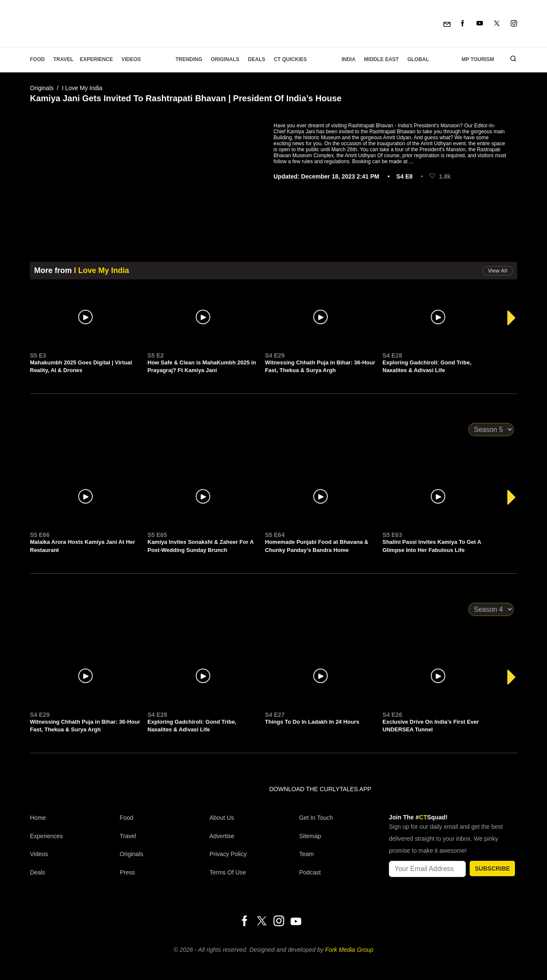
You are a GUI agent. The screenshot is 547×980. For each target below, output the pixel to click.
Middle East (381, 59)
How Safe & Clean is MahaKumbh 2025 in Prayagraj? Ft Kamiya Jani (202, 366)
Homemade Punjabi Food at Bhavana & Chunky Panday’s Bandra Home (317, 546)
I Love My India (82, 88)
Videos (131, 59)
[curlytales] (56, 798)
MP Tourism (478, 59)
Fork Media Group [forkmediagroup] (349, 950)
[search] (510, 59)
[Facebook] (463, 24)
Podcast (310, 872)
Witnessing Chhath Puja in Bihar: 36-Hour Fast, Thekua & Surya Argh (320, 366)
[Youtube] (480, 24)
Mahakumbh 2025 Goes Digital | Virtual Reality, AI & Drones (81, 366)
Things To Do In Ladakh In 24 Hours (312, 722)
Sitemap (310, 836)
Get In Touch (316, 818)
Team (306, 854)
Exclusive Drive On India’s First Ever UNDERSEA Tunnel (431, 726)
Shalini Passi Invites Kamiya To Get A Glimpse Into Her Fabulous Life (432, 546)
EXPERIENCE (96, 59)
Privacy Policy (228, 854)
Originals (225, 59)
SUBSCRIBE (492, 869)
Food (37, 59)
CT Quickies (290, 59)
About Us (222, 818)
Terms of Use (228, 872)
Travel (63, 59)
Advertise (222, 836)
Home (38, 818)
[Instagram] (514, 24)
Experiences (46, 836)
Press (127, 872)
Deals (257, 59)
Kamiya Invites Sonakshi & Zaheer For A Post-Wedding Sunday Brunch (200, 546)
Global (418, 59)
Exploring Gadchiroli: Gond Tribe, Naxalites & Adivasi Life (427, 366)
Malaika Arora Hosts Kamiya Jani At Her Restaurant (82, 546)
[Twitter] (497, 24)
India (348, 59)
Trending (189, 59)
